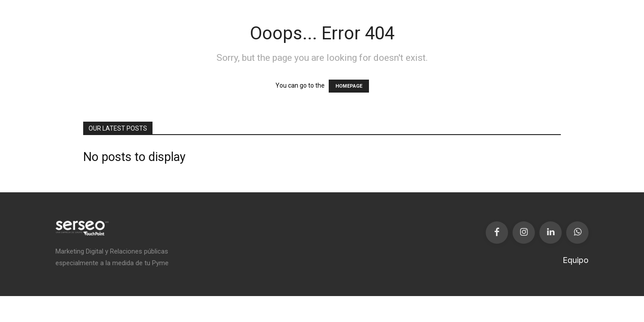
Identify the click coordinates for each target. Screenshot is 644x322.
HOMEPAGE (349, 86)
